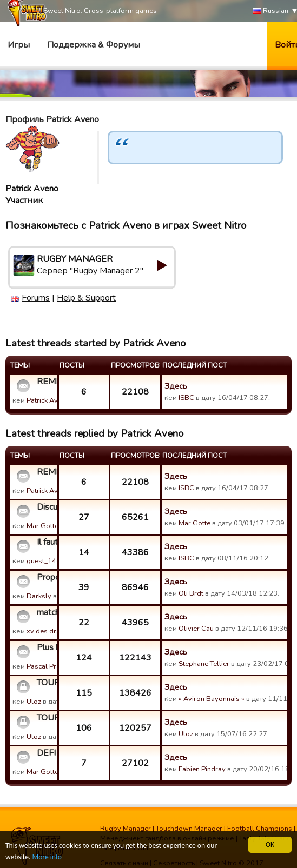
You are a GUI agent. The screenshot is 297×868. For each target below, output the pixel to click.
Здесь (176, 386)
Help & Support (86, 298)
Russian (270, 11)
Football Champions (260, 829)
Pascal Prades (49, 666)
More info (47, 857)
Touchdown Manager (189, 829)
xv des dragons (51, 631)
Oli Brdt (191, 593)
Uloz (34, 702)
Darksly (39, 596)
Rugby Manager (126, 829)
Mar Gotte (42, 526)
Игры (19, 45)
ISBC (186, 398)
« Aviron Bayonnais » (212, 699)
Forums (36, 298)
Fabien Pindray (202, 769)
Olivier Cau (196, 629)
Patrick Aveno (32, 189)
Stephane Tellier (204, 664)
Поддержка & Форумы (94, 45)
